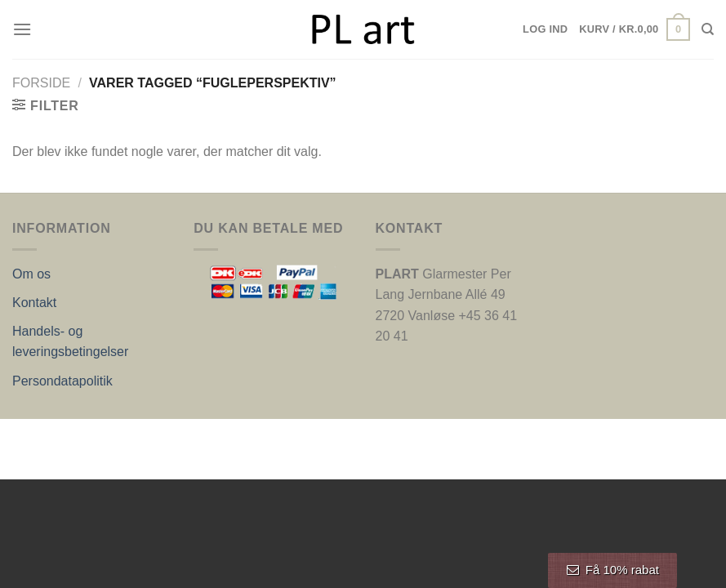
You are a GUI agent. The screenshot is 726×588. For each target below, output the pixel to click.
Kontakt (34, 303)
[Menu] (22, 29)
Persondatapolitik (62, 381)
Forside (41, 83)
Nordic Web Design (177, 436)
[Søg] (708, 29)
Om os (31, 274)
